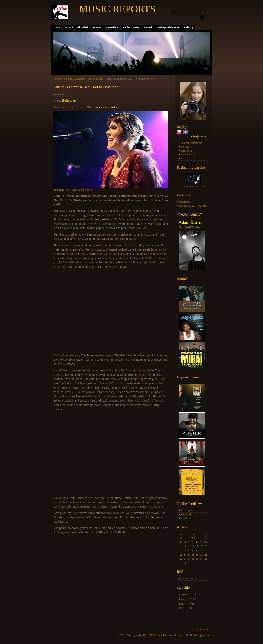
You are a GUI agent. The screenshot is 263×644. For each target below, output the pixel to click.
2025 (193, 538)
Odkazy (189, 27)
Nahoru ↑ (206, 635)
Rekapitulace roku (169, 27)
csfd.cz (185, 518)
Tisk (165, 635)
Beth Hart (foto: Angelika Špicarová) (73, 190)
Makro (184, 159)
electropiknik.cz (189, 514)
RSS (146, 635)
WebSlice (156, 635)
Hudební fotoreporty (192, 143)
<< (181, 534)
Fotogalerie (112, 27)
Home (57, 27)
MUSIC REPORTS (117, 9)
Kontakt (149, 27)
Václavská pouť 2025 (193, 187)
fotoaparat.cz (188, 511)
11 (193, 551)
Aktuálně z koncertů (89, 27)
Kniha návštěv (131, 27)
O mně (69, 27)
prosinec (193, 534)
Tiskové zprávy (95, 79)
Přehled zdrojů (189, 579)
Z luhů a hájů (188, 155)
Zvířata (185, 147)
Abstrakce (186, 151)
